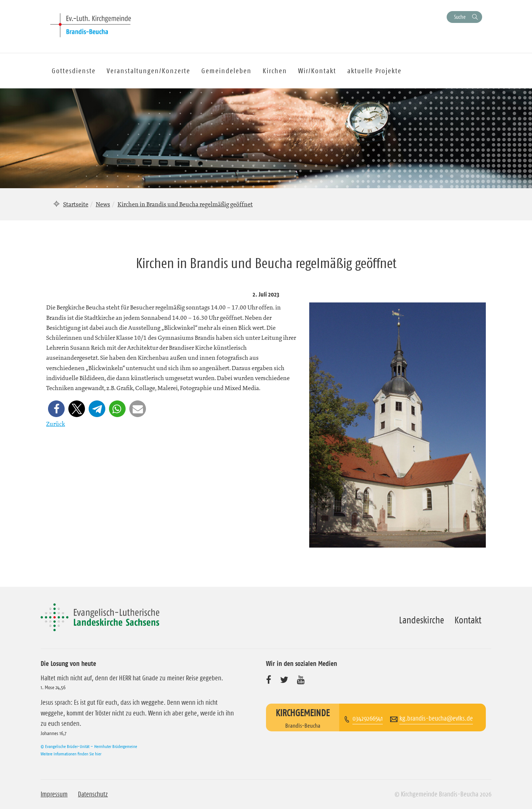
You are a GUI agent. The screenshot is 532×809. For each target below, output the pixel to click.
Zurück (56, 424)
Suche (460, 17)
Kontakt (468, 620)
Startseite (76, 204)
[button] (56, 409)
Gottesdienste (74, 71)
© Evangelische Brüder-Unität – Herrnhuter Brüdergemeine (89, 746)
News (103, 204)
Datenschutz (93, 794)
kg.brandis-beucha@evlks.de (436, 718)
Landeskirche (422, 620)
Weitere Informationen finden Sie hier (71, 754)
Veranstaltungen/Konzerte (149, 71)
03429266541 (368, 718)
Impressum (54, 794)
